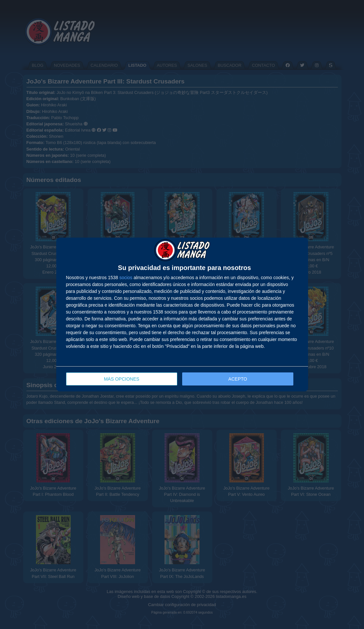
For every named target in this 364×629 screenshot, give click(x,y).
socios (126, 278)
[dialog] (182, 315)
